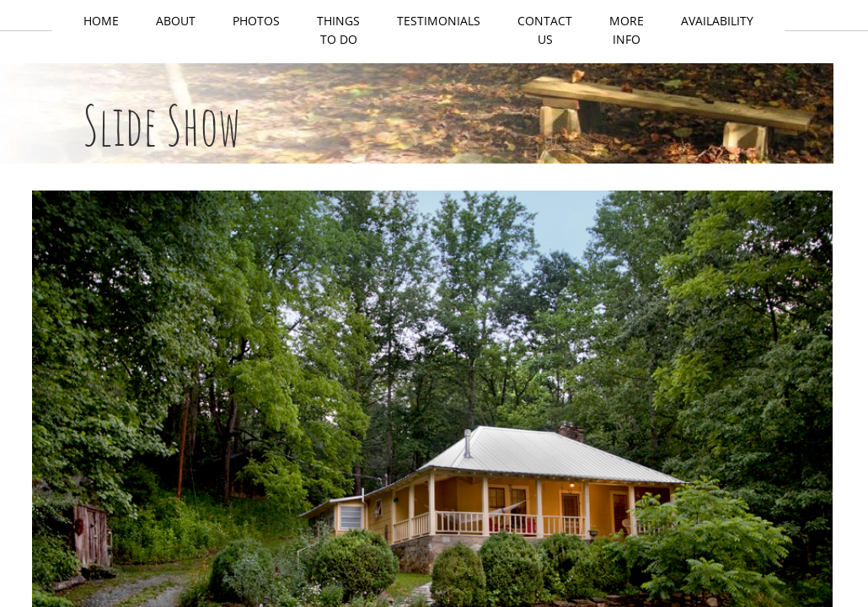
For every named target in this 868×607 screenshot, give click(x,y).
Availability (717, 21)
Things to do (338, 30)
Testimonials (439, 21)
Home (101, 21)
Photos (256, 21)
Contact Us (545, 30)
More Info (627, 30)
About (176, 21)
